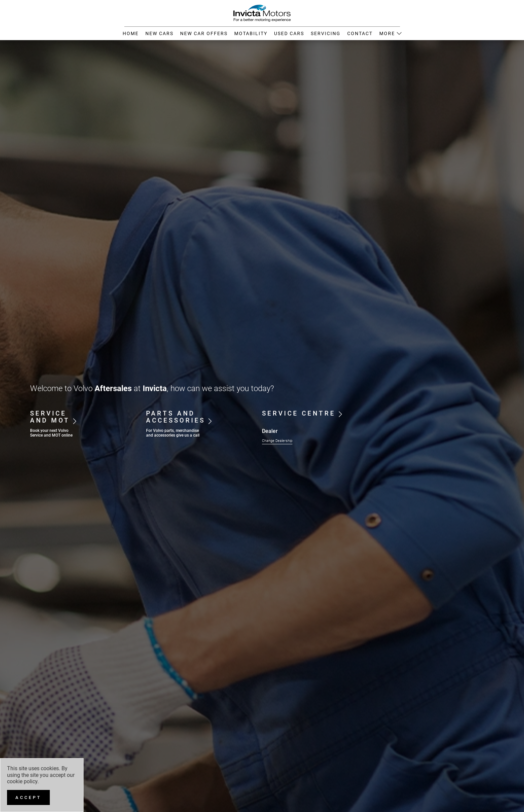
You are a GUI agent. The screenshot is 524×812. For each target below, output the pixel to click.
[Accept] (28, 797)
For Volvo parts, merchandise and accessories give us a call (173, 433)
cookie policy (22, 781)
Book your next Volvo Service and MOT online (51, 433)
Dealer (270, 431)
